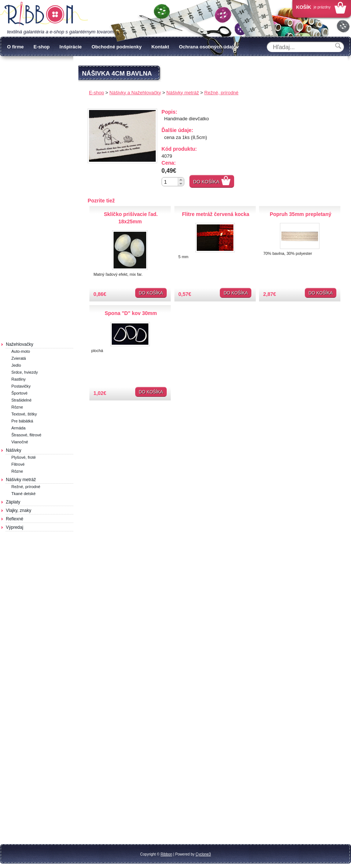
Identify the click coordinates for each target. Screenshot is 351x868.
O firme (15, 47)
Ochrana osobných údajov (209, 47)
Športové (19, 393)
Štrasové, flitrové (26, 435)
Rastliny (19, 379)
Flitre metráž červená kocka (216, 214)
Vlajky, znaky (19, 510)
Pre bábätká (22, 421)
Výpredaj (14, 527)
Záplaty (13, 502)
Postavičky (21, 386)
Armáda (19, 428)
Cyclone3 (203, 854)
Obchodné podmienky (117, 47)
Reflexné (14, 519)
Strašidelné (21, 400)
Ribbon (166, 854)
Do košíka (206, 182)
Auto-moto (21, 351)
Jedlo (16, 365)
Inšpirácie (71, 47)
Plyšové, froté (24, 457)
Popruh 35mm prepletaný (300, 214)
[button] (181, 180)
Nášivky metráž (21, 480)
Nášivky (14, 450)
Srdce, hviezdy (25, 372)
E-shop (41, 47)
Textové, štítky (24, 414)
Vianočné (20, 442)
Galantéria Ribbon (44, 14)
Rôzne (17, 407)
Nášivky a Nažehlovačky (135, 93)
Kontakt (160, 47)
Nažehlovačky (20, 344)
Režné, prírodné (26, 487)
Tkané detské (23, 494)
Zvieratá (19, 358)
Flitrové (18, 464)
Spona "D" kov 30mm (131, 313)
